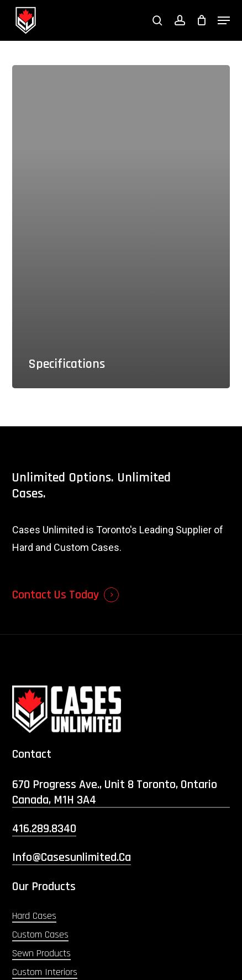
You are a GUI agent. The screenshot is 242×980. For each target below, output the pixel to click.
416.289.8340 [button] (44, 829)
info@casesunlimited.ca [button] (72, 858)
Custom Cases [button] (40, 935)
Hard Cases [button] (34, 916)
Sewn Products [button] (41, 953)
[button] (224, 20)
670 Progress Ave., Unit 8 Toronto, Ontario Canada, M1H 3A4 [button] (115, 792)
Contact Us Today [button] (56, 595)
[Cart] (201, 20)
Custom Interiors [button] (45, 972)
